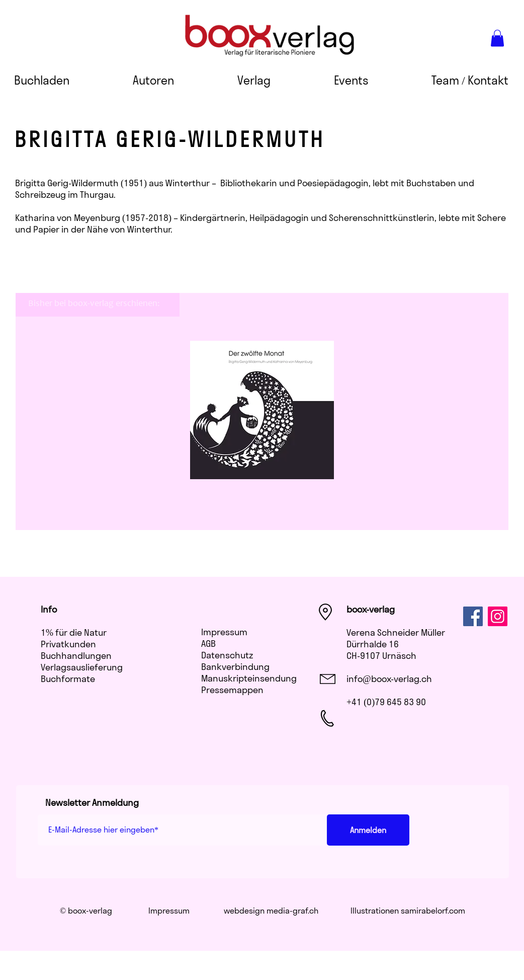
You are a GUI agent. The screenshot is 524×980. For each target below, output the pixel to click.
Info (49, 609)
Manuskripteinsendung (249, 678)
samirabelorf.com (433, 911)
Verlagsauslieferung (82, 667)
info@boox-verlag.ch (389, 679)
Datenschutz (227, 655)
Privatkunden (68, 644)
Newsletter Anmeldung (92, 803)
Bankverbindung (235, 667)
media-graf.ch (292, 911)
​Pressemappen (232, 690)
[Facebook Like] (363, 767)
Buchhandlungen (76, 656)
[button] (497, 38)
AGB (208, 644)
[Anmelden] (368, 830)
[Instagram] (498, 616)
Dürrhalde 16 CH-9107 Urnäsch (381, 650)
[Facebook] (473, 616)
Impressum (224, 632)
